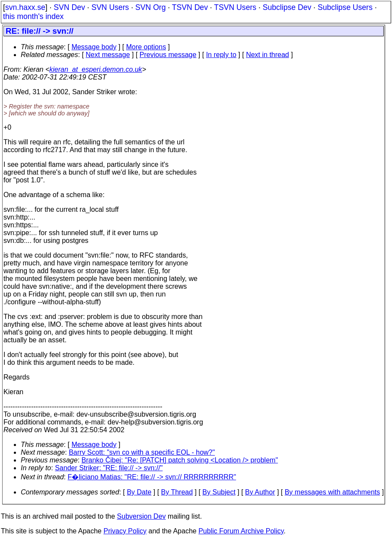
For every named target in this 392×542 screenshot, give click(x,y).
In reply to (221, 55)
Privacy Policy (125, 531)
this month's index (33, 16)
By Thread (177, 492)
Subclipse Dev (287, 7)
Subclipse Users (345, 7)
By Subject (219, 492)
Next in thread (268, 55)
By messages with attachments (333, 492)
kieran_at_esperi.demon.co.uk (96, 69)
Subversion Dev (142, 516)
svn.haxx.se (25, 7)
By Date (139, 492)
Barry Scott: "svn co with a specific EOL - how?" (142, 452)
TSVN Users (235, 7)
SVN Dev (69, 7)
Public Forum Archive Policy (241, 531)
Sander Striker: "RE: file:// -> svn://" (109, 468)
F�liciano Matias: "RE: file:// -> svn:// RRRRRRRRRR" (152, 477)
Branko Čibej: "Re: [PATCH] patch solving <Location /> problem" (180, 460)
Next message (108, 55)
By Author (260, 492)
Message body (94, 47)
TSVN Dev (190, 7)
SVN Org (150, 7)
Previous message (168, 55)
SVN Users (110, 7)
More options (146, 47)
